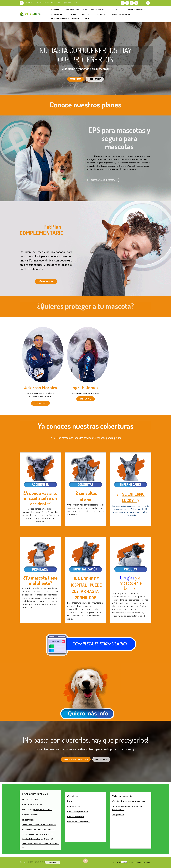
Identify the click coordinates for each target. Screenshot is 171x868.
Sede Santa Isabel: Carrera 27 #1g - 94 (38, 839)
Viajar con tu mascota (122, 796)
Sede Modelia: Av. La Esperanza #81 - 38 (38, 829)
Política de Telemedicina (78, 822)
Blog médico (118, 815)
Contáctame (40, 403)
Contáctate (86, 399)
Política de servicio (76, 816)
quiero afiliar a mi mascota (76, 759)
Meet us (30, 3)
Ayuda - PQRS (74, 806)
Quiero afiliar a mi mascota (103, 180)
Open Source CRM (144, 862)
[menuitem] (76, 9)
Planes (70, 801)
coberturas (76, 79)
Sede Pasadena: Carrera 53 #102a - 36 (38, 834)
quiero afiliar (95, 79)
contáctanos (101, 759)
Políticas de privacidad (77, 811)
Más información (46, 282)
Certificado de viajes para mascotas (129, 801)
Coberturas (73, 796)
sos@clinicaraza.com (69, 3)
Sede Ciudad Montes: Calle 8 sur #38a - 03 (39, 825)
